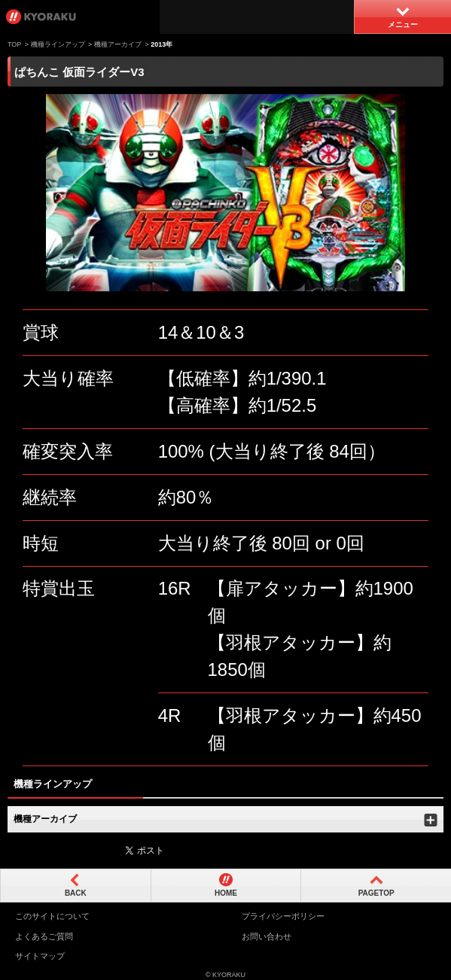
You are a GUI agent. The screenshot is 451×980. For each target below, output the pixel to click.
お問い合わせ (267, 936)
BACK (76, 893)
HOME (226, 893)
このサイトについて (52, 916)
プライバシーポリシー (283, 916)
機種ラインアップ (58, 44)
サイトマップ (40, 956)
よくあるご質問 (44, 936)
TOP (14, 44)
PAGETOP (376, 893)
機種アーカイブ (118, 44)
